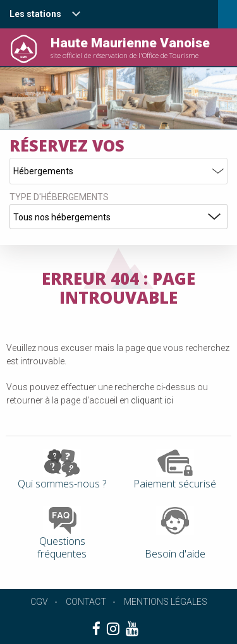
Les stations (35, 14)
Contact (86, 602)
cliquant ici (152, 400)
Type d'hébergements (59, 197)
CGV (39, 602)
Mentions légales (166, 602)
